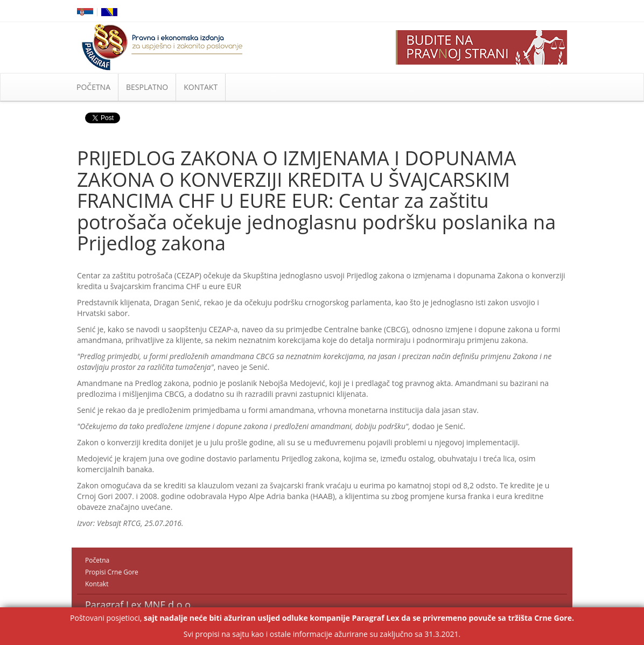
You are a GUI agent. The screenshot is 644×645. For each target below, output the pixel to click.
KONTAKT (201, 87)
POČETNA (93, 87)
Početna (97, 560)
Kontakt (97, 584)
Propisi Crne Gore (112, 572)
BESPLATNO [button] (147, 87)
